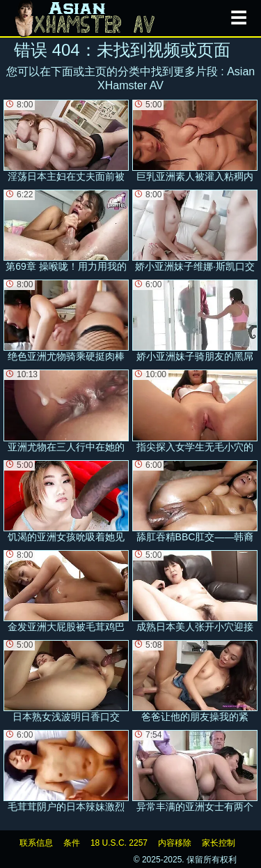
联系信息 (36, 843)
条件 (72, 843)
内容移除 (175, 843)
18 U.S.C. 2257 (119, 843)
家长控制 (219, 843)
